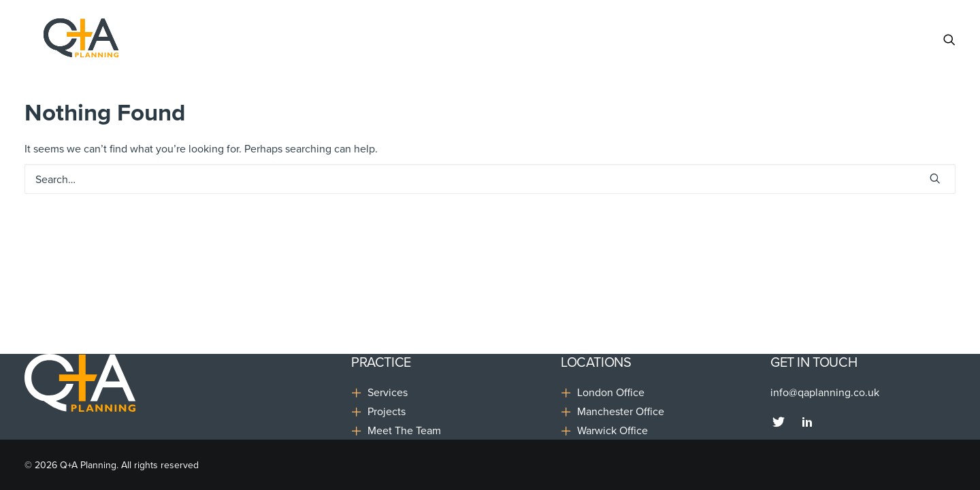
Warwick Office (612, 430)
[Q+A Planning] (66, 39)
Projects (387, 411)
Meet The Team (404, 430)
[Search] (949, 39)
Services (388, 392)
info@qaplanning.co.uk (825, 392)
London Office (611, 392)
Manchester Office (621, 411)
